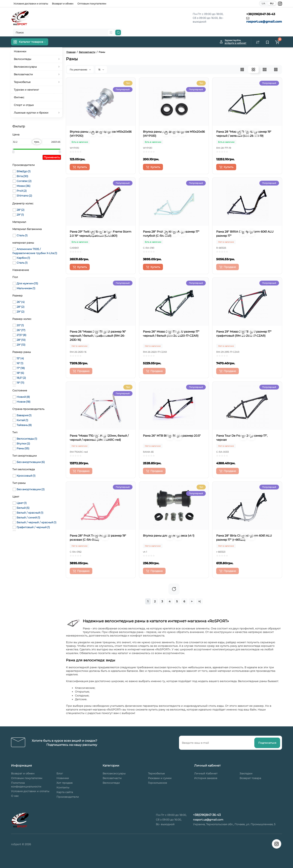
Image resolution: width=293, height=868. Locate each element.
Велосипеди (111, 783)
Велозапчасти (112, 778)
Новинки (63, 778)
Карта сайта (65, 792)
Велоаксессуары (114, 773)
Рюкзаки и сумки (160, 778)
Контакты (63, 787)
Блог (60, 773)
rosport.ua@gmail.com (264, 22)
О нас (15, 796)
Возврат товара (250, 778)
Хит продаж (65, 783)
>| (199, 601)
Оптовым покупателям (92, 4)
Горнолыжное (158, 783)
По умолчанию (80, 70)
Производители (68, 797)
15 (101, 70)
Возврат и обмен (63, 4)
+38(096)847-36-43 (261, 14)
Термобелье (156, 773)
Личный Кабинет (206, 773)
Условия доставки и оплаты (31, 4)
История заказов (206, 778)
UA (263, 3)
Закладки (246, 773)
